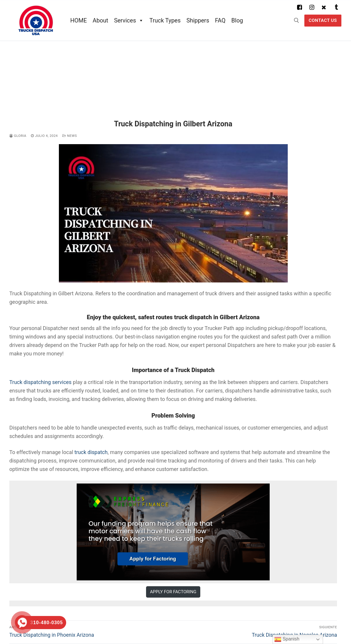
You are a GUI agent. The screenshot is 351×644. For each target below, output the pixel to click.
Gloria (18, 136)
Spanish (287, 639)
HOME (79, 20)
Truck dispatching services (40, 382)
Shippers (198, 20)
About (100, 20)
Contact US (323, 20)
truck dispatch (91, 452)
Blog (237, 20)
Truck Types (165, 20)
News (70, 136)
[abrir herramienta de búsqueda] (296, 20)
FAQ (220, 20)
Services (129, 20)
